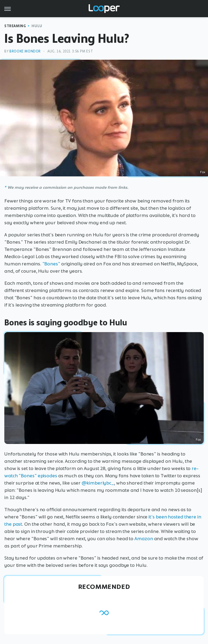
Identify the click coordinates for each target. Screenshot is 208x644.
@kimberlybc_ (98, 483)
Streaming (15, 26)
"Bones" (51, 264)
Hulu (37, 26)
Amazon (144, 539)
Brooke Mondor (25, 51)
